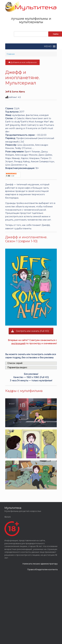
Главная (11, 54)
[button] (48, 46)
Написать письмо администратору (40, 564)
